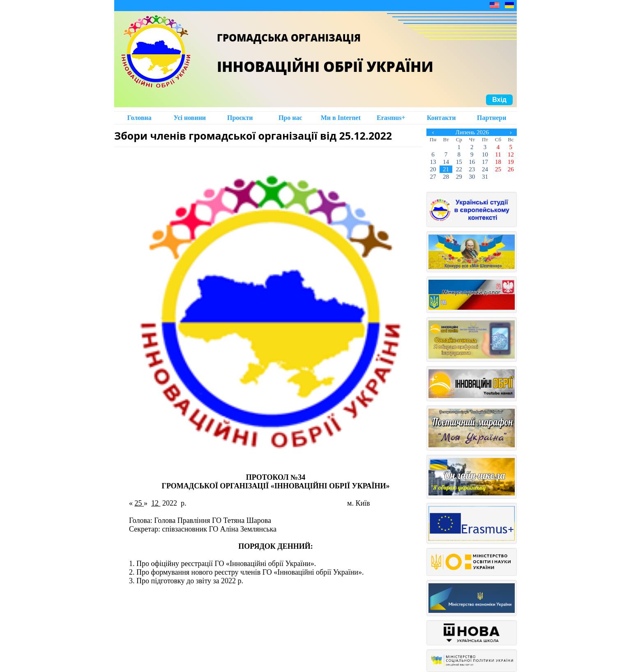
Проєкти (240, 118)
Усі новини (190, 118)
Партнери (492, 118)
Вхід (499, 100)
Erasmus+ (391, 118)
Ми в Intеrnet (341, 118)
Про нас (290, 118)
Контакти (441, 118)
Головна (139, 118)
